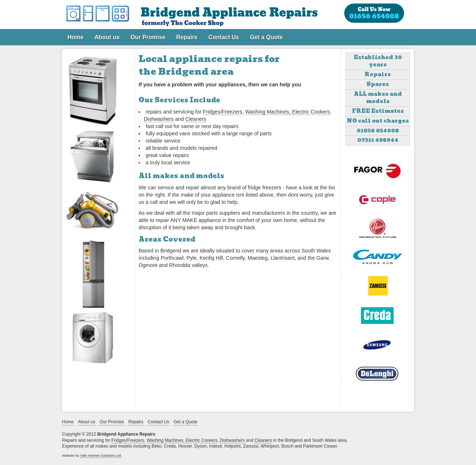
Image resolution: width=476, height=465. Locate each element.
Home (75, 37)
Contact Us (224, 37)
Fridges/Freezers (223, 112)
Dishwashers (159, 119)
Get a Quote (266, 37)
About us (107, 37)
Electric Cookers (311, 112)
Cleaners (196, 119)
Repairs (187, 37)
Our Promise (148, 37)
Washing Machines (267, 112)
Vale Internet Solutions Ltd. (101, 455)
